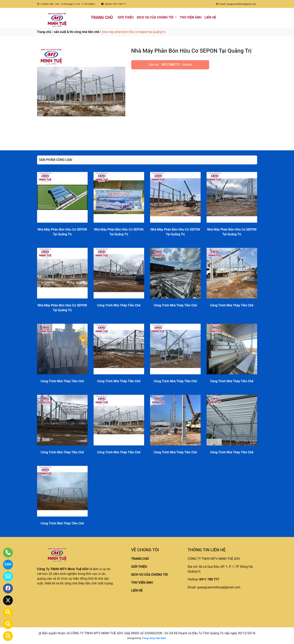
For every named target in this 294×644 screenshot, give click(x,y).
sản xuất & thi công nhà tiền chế (77, 32)
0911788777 (171, 65)
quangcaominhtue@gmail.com (219, 587)
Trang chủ (44, 32)
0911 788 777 (209, 579)
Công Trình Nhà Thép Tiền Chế (119, 305)
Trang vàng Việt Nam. (154, 638)
